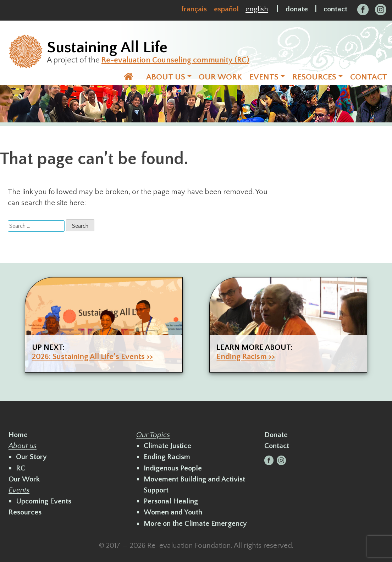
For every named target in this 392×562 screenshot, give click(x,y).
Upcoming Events (44, 501)
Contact (277, 446)
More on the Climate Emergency (195, 524)
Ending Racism (167, 457)
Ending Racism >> (246, 357)
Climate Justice (167, 446)
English (257, 9)
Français (194, 9)
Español (226, 9)
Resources (25, 512)
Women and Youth (173, 512)
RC (21, 468)
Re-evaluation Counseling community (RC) (175, 60)
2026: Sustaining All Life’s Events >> (92, 357)
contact (335, 9)
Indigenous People (173, 468)
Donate (276, 435)
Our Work (24, 479)
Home (18, 435)
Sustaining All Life (107, 48)
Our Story (31, 457)
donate (297, 9)
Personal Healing (171, 501)
